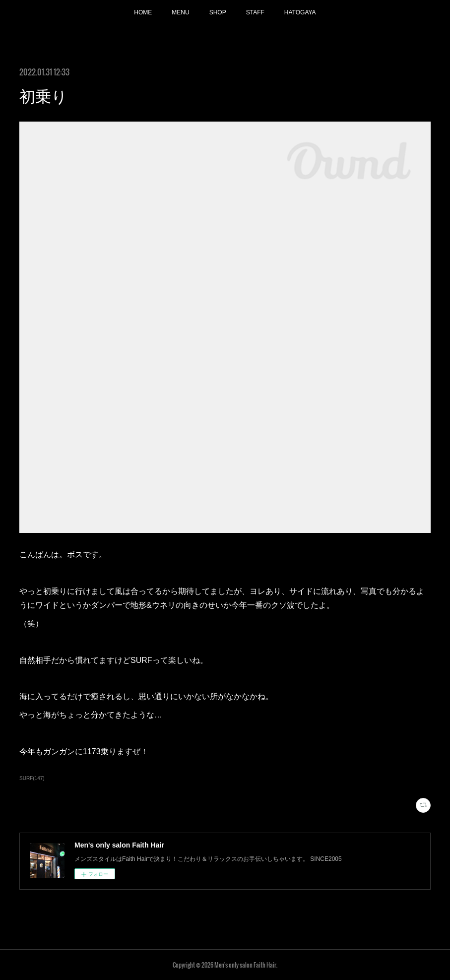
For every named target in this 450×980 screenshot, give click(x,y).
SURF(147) (32, 778)
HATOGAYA (300, 12)
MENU (180, 12)
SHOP (218, 12)
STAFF (255, 12)
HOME (143, 12)
